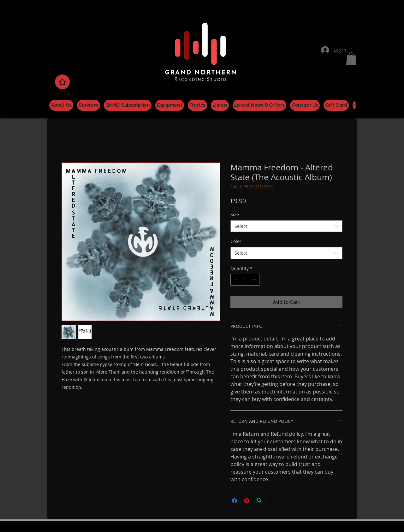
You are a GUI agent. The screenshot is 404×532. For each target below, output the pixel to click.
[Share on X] (270, 501)
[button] (351, 59)
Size (235, 214)
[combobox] (286, 226)
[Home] (62, 82)
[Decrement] (235, 280)
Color (236, 241)
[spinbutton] (245, 280)
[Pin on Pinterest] (247, 501)
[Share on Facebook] (235, 501)
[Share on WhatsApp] (258, 501)
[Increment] (255, 280)
